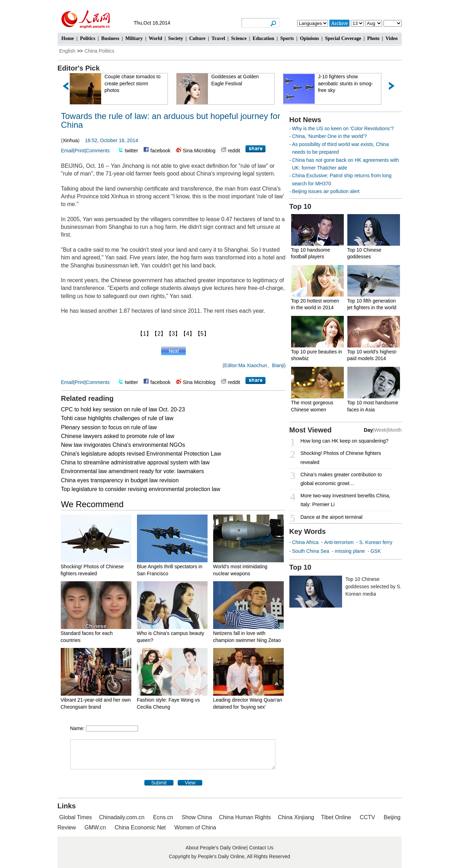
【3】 (173, 334)
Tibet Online (336, 817)
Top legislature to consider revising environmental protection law (141, 489)
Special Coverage (343, 38)
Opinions (309, 38)
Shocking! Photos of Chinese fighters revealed (341, 458)
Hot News (305, 120)
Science (239, 38)
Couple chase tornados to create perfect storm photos (136, 83)
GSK (376, 551)
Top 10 (300, 206)
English (67, 51)
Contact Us (261, 848)
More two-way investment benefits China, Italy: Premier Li (346, 500)
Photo (373, 38)
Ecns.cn (163, 817)
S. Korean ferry (376, 542)
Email (67, 151)
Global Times (76, 817)
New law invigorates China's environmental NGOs (123, 445)
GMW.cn (96, 827)
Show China (197, 817)
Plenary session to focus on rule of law (109, 427)
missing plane (350, 551)
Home (68, 38)
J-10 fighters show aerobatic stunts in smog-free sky (348, 83)
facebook (160, 151)
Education (263, 38)
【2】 (159, 334)
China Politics (100, 51)
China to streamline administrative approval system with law (135, 462)
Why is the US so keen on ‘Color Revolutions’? (343, 128)
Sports (287, 38)
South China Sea (311, 551)
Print (80, 151)
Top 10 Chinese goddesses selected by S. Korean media (374, 587)
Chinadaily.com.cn (122, 817)
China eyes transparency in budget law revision (120, 480)
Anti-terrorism (339, 542)
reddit (234, 151)
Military (134, 38)
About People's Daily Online (216, 848)
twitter (132, 151)
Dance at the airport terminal (332, 517)
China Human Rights (245, 817)
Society (176, 38)
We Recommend (92, 504)
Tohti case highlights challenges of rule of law (117, 418)
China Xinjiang (296, 817)
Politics (88, 38)
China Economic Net (140, 827)
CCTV (367, 817)
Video (392, 38)
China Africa (305, 542)
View (190, 783)
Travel (218, 38)
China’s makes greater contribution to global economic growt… (341, 479)
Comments (98, 151)
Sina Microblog (199, 151)
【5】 (202, 334)
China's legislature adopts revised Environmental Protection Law (141, 454)
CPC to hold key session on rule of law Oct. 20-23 (123, 409)
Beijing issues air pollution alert (326, 191)
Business (110, 38)
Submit (159, 783)
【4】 (188, 334)
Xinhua (70, 140)
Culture (197, 38)
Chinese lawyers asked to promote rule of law (118, 436)
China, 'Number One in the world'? (330, 136)
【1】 (145, 334)
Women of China (195, 827)
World (156, 38)
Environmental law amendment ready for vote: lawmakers (133, 471)
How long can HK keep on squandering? (345, 441)
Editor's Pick (79, 68)
